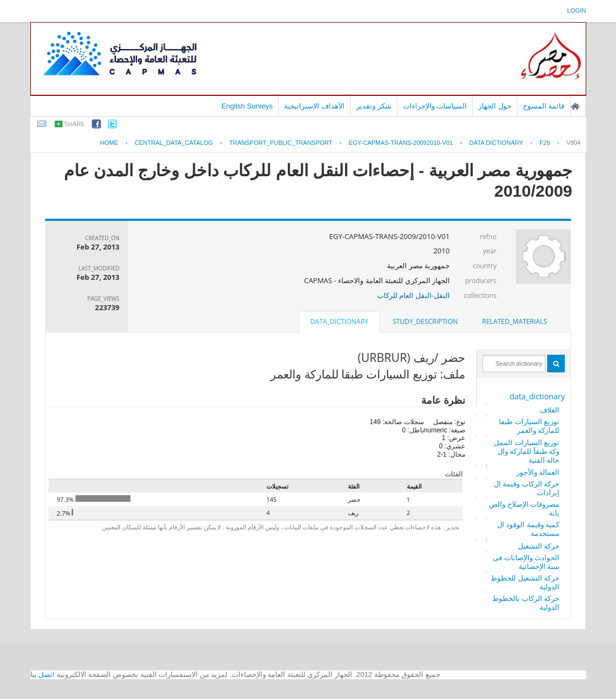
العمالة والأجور (538, 472)
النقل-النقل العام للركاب (413, 295)
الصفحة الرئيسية (575, 106)
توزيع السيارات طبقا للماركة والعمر (529, 426)
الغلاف (550, 410)
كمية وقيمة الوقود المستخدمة (528, 529)
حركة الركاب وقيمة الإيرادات (527, 488)
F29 (545, 143)
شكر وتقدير (374, 106)
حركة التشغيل (539, 546)
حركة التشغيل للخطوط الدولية (525, 582)
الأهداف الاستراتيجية (314, 106)
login (576, 10)
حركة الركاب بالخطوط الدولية (526, 603)
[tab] (515, 322)
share (75, 124)
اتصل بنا (43, 674)
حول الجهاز (495, 106)
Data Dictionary (496, 143)
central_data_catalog (174, 143)
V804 (574, 143)
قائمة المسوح (544, 106)
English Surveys (247, 106)
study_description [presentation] (425, 321)
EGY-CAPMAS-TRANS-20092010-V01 (401, 143)
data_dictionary (537, 396)
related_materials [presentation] (515, 321)
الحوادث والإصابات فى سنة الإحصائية (526, 562)
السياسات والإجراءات (435, 106)
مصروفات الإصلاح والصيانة (524, 508)
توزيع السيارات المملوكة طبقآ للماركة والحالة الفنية (527, 451)
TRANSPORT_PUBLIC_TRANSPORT (281, 143)
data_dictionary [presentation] (339, 321)
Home (109, 143)
